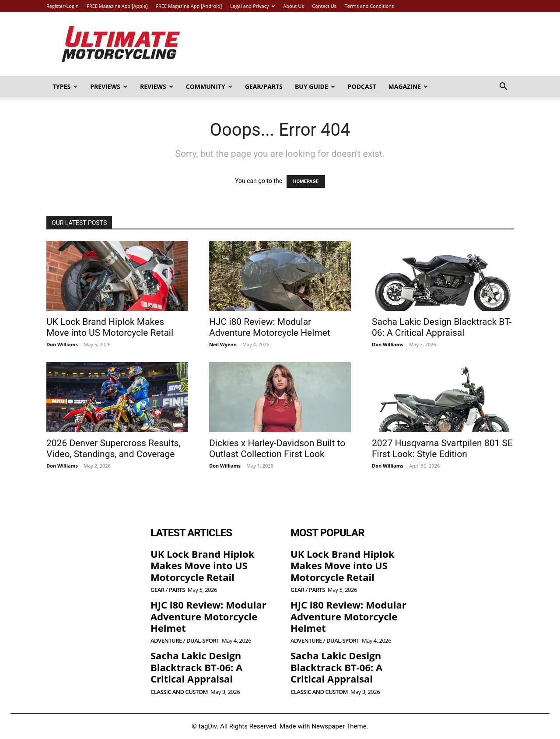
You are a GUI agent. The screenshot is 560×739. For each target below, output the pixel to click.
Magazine (408, 86)
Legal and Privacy (252, 6)
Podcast (362, 86)
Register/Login (62, 6)
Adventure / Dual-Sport (185, 641)
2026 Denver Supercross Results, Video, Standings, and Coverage (114, 449)
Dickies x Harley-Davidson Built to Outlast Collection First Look (277, 449)
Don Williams (62, 344)
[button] (503, 87)
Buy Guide (315, 86)
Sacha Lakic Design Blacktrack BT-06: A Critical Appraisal (442, 327)
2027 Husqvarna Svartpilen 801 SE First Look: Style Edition (442, 449)
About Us (293, 6)
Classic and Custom (179, 692)
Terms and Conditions (369, 6)
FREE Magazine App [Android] (189, 6)
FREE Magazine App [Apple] (117, 6)
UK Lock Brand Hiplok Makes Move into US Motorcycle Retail (110, 327)
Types (65, 86)
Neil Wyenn (223, 344)
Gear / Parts (168, 590)
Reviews (157, 86)
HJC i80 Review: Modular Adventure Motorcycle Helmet (270, 327)
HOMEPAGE (306, 181)
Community (209, 86)
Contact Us (324, 6)
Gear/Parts (264, 86)
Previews (109, 86)
